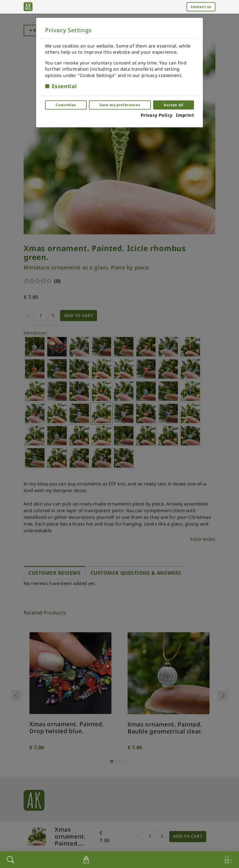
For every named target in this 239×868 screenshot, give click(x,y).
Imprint (185, 115)
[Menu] (228, 860)
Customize (66, 105)
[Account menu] (157, 859)
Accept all (173, 105)
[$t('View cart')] (86, 860)
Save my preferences (120, 105)
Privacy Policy (157, 115)
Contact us (201, 7)
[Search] (11, 860)
